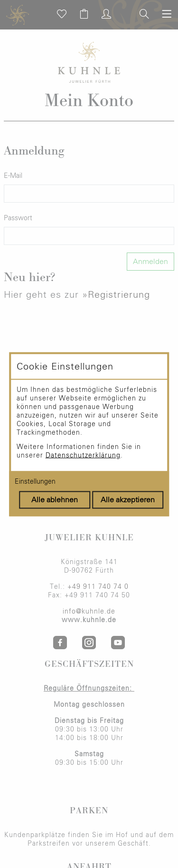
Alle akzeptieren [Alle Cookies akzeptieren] (128, 499)
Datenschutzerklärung (83, 455)
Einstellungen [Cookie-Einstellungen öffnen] (35, 481)
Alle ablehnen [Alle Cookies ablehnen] (55, 499)
